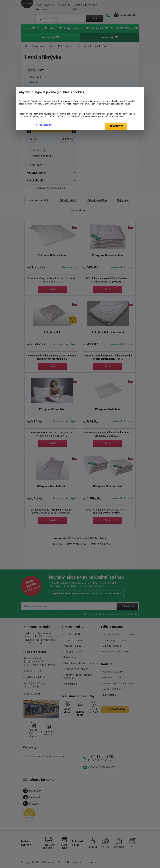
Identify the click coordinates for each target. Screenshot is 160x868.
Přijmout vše (116, 126)
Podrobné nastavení (42, 125)
